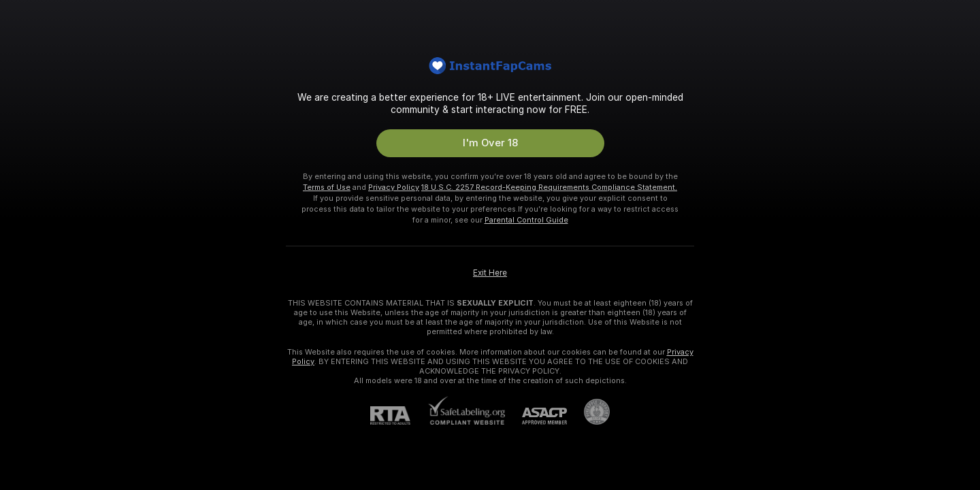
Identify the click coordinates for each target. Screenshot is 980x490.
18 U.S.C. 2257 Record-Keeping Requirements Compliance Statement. (549, 187)
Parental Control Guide (526, 220)
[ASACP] (536, 416)
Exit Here (490, 273)
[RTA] (399, 415)
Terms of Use (327, 187)
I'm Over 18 (490, 143)
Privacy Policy (394, 187)
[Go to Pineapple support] (588, 412)
